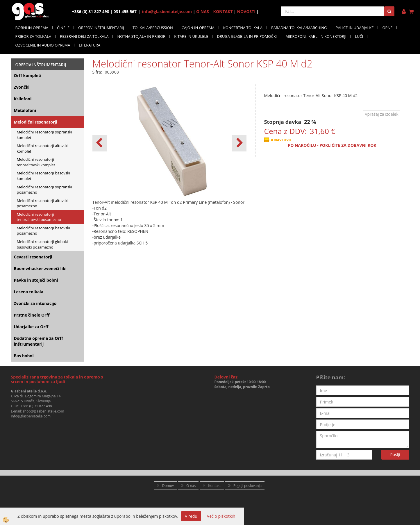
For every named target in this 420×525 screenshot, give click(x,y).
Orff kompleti (28, 75)
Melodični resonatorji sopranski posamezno (45, 190)
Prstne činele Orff (32, 315)
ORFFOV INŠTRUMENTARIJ (101, 28)
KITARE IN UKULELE (191, 36)
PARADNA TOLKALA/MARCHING (299, 28)
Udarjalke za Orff (31, 327)
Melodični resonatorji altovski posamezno (43, 203)
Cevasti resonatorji (33, 257)
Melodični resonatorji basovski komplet (44, 176)
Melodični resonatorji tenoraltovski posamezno (39, 217)
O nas (191, 486)
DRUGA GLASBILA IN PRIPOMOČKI (247, 36)
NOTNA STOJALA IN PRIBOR (141, 36)
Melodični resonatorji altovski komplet (43, 148)
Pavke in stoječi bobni (36, 280)
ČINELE (63, 28)
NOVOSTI (246, 11)
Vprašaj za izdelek (381, 114)
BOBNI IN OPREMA (32, 28)
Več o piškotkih (221, 516)
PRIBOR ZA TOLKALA (33, 36)
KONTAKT (223, 11)
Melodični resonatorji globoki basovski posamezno (42, 244)
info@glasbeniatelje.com (167, 11)
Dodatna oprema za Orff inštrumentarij (39, 341)
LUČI (359, 36)
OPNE (387, 28)
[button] (239, 143)
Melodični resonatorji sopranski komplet (45, 135)
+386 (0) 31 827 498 (36, 406)
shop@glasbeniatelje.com (43, 411)
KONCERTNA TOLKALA (243, 28)
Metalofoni (25, 110)
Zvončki (22, 87)
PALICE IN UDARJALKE (355, 28)
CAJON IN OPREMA (198, 28)
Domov (168, 486)
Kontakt (214, 486)
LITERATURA (90, 45)
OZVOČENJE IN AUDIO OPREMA (43, 45)
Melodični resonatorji (36, 122)
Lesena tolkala (29, 292)
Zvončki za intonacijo (35, 303)
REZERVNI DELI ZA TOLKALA (84, 36)
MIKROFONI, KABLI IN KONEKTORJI (316, 36)
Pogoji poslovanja (248, 486)
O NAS (203, 11)
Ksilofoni (23, 99)
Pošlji (395, 455)
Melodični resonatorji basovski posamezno (44, 231)
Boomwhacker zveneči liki (40, 268)
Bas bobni (24, 356)
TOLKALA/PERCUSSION (153, 28)
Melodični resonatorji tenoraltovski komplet (36, 162)
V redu (191, 516)
